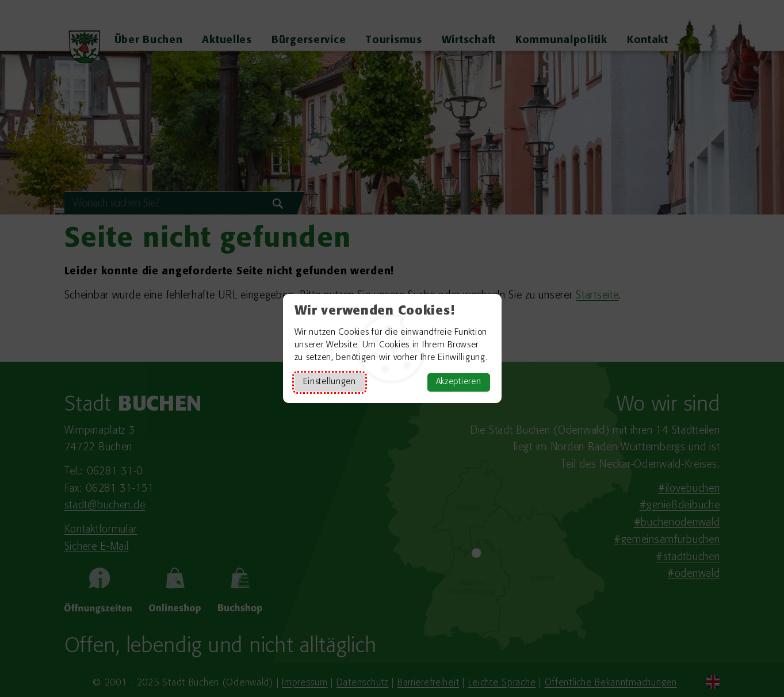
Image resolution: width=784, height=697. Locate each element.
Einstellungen (330, 382)
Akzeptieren (459, 382)
